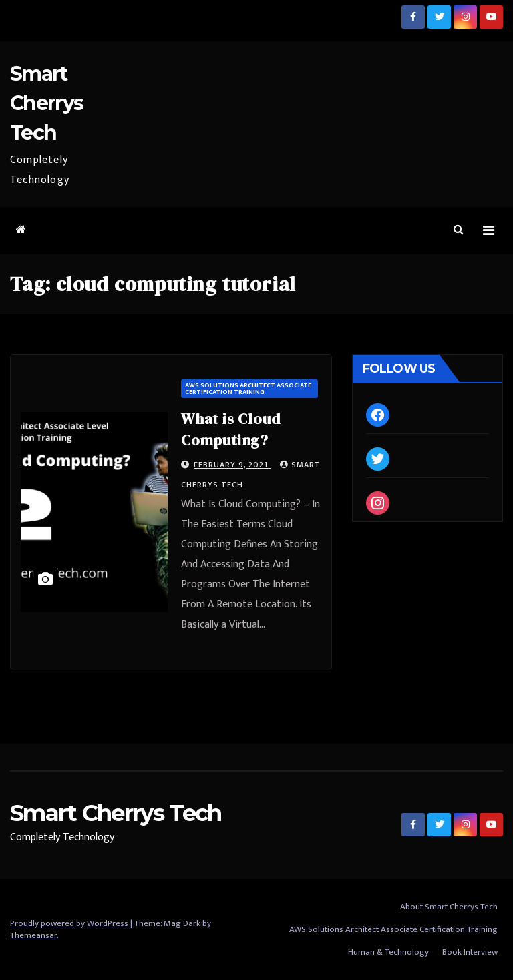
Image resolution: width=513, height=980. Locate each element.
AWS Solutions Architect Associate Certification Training (248, 389)
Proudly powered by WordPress (70, 923)
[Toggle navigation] (489, 231)
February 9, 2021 (232, 465)
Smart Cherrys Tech (46, 103)
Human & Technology (388, 952)
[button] (459, 230)
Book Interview (470, 952)
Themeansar (33, 935)
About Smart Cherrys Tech (449, 907)
